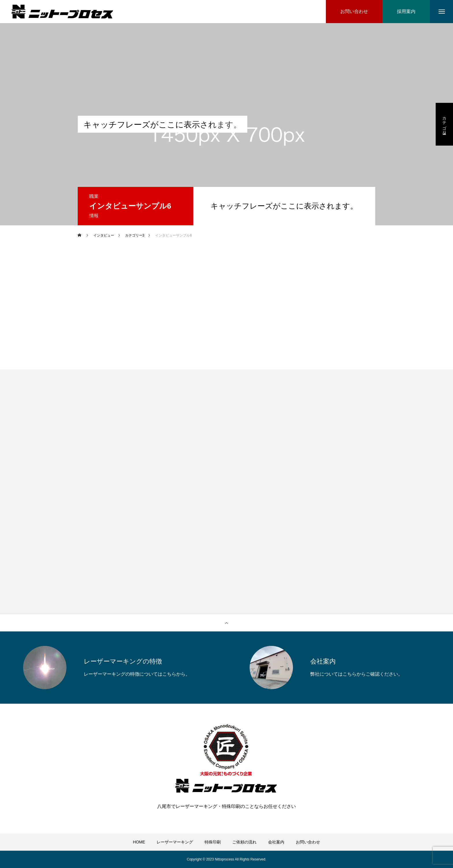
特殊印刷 (213, 842)
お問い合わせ (308, 842)
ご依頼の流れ (244, 842)
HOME (139, 842)
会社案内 (276, 842)
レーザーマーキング (175, 842)
